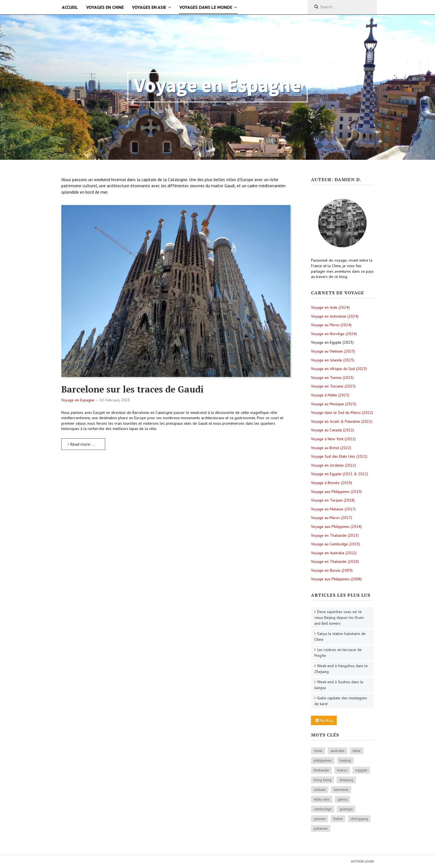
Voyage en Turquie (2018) (333, 500)
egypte (361, 770)
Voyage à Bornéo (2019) (332, 483)
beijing (345, 760)
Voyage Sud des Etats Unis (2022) (339, 456)
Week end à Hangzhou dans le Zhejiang (341, 669)
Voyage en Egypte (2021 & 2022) (340, 474)
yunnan (320, 819)
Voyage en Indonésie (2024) (335, 316)
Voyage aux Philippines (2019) (336, 492)
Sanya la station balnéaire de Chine (340, 637)
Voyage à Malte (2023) (330, 395)
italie (357, 751)
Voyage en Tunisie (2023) (332, 378)
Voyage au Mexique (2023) (334, 404)
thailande (321, 770)
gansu (342, 799)
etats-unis (322, 799)
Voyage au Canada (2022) (332, 430)
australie (337, 751)
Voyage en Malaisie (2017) (333, 509)
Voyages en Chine (105, 7)
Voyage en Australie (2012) (334, 553)
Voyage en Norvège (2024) (334, 334)
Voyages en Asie (149, 7)
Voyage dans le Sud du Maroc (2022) (342, 413)
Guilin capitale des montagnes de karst (341, 701)
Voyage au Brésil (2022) (331, 448)
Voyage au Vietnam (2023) (333, 351)
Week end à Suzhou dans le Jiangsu (339, 685)
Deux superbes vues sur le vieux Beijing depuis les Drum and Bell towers (339, 618)
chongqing (359, 819)
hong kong (323, 780)
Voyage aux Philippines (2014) (336, 527)
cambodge (323, 809)
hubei (338, 819)
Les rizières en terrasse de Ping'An (338, 653)
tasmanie (341, 789)
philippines (323, 760)
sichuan (320, 789)
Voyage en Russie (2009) (332, 570)
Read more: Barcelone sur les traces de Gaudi (86, 444)
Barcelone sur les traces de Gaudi (132, 389)
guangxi (346, 809)
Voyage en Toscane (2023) (333, 386)
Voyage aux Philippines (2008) (336, 579)
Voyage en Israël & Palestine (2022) (342, 421)
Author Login (362, 861)
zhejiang (346, 780)
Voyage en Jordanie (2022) (333, 465)
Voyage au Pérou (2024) (331, 325)
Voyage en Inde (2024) (330, 307)
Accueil (70, 7)
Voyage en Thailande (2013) (335, 535)
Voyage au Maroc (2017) (332, 518)
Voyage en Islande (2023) (333, 360)
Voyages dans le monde (206, 7)
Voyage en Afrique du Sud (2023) (339, 369)
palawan (321, 828)
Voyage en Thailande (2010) (335, 561)
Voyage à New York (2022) (333, 439)
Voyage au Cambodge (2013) (336, 544)
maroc (342, 770)
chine (318, 751)
